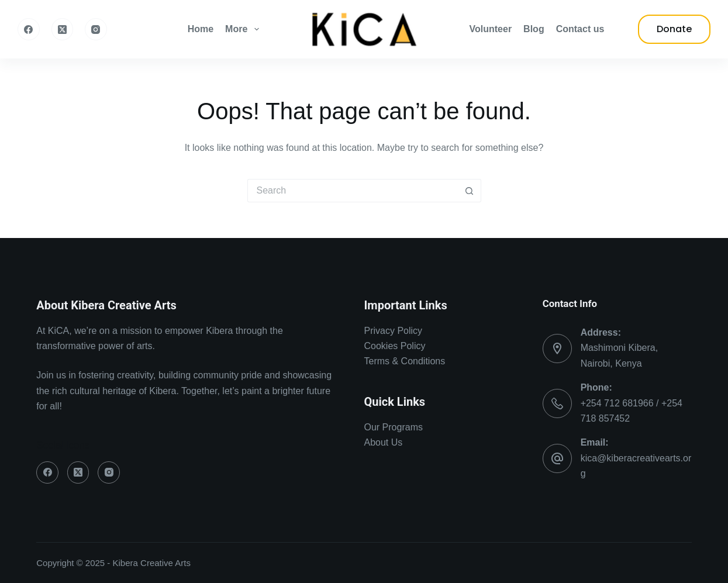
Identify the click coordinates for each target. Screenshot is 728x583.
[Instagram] (96, 29)
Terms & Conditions (405, 361)
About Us (384, 442)
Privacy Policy (394, 331)
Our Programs (394, 427)
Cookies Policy (395, 346)
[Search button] (470, 191)
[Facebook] (29, 29)
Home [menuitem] (201, 29)
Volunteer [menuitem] (491, 29)
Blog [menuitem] (534, 29)
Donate (674, 29)
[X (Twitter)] (63, 29)
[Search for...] (353, 191)
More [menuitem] (244, 29)
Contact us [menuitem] (580, 29)
